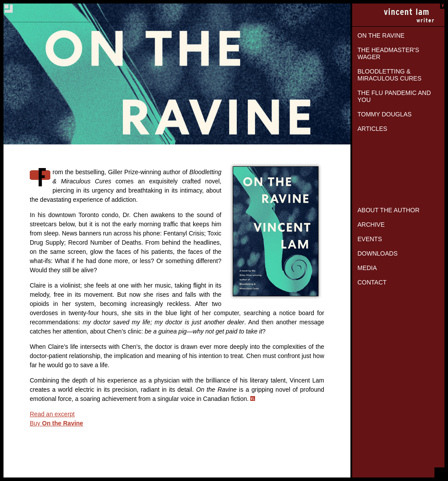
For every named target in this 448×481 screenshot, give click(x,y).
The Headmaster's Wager (388, 53)
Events (370, 239)
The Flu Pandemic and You (394, 96)
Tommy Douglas (385, 114)
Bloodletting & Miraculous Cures (389, 75)
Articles (372, 129)
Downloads (378, 253)
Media (367, 268)
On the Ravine (381, 35)
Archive (371, 225)
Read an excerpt (52, 414)
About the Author (388, 210)
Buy (56, 423)
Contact (372, 282)
